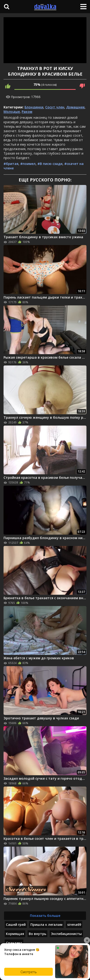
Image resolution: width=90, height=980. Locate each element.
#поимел (28, 164)
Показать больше (45, 916)
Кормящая (15, 934)
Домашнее (75, 107)
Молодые (12, 112)
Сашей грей (16, 925)
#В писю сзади (50, 164)
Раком (27, 112)
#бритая (11, 164)
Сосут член (55, 107)
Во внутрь (37, 934)
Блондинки (34, 107)
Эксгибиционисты (66, 934)
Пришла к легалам (46, 925)
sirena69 (74, 925)
